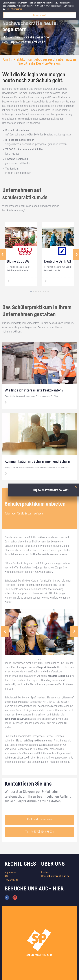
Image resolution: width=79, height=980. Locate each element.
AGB (7, 876)
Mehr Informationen (14, 9)
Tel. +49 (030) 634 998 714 (40, 832)
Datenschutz (11, 880)
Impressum (10, 872)
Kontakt (45, 872)
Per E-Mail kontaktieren (40, 819)
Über (55, 876)
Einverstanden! (40, 15)
